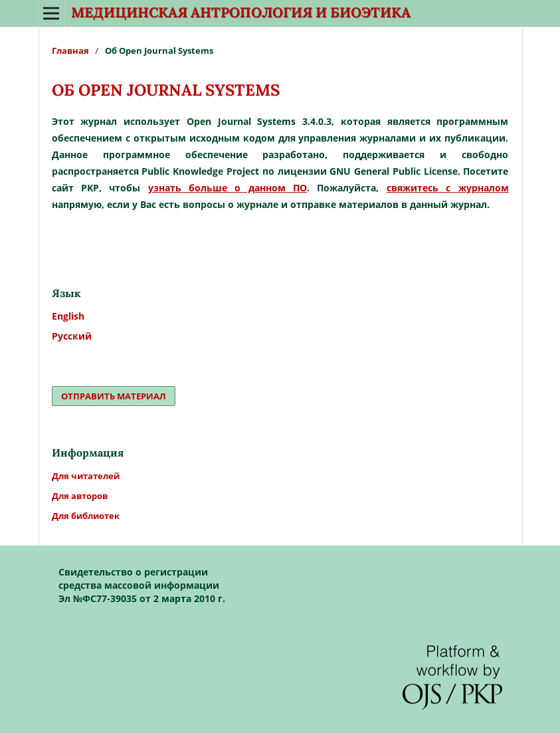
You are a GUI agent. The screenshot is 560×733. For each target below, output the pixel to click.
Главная (70, 51)
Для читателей (86, 476)
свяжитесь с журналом (448, 188)
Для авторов (80, 496)
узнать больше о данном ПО (228, 188)
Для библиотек (86, 516)
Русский (72, 336)
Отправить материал (114, 396)
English (68, 316)
